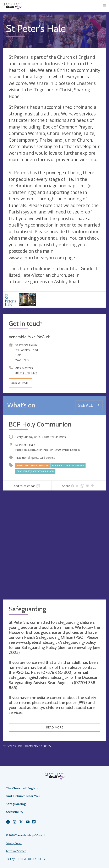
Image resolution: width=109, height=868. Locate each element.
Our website (21, 383)
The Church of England (23, 788)
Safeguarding (16, 804)
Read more (55, 727)
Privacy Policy (14, 843)
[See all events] (89, 405)
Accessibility (15, 812)
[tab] (27, 486)
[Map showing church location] (54, 545)
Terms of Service (16, 851)
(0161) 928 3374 (26, 373)
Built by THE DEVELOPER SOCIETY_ (26, 859)
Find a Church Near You (23, 796)
